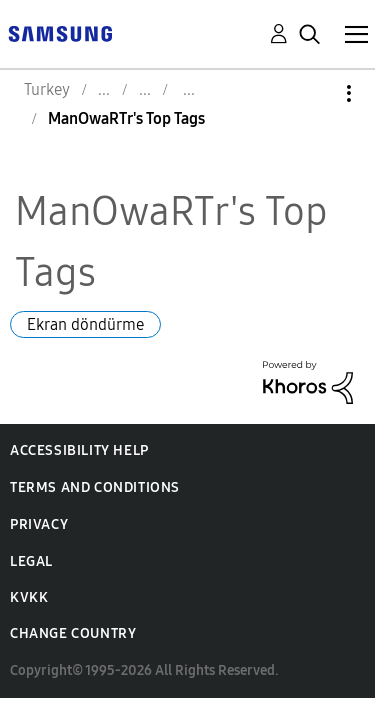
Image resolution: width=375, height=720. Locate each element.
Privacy (39, 524)
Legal (31, 561)
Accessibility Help (79, 450)
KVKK (29, 597)
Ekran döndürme (85, 324)
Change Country (73, 633)
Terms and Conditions (95, 487)
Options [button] (315, 93)
